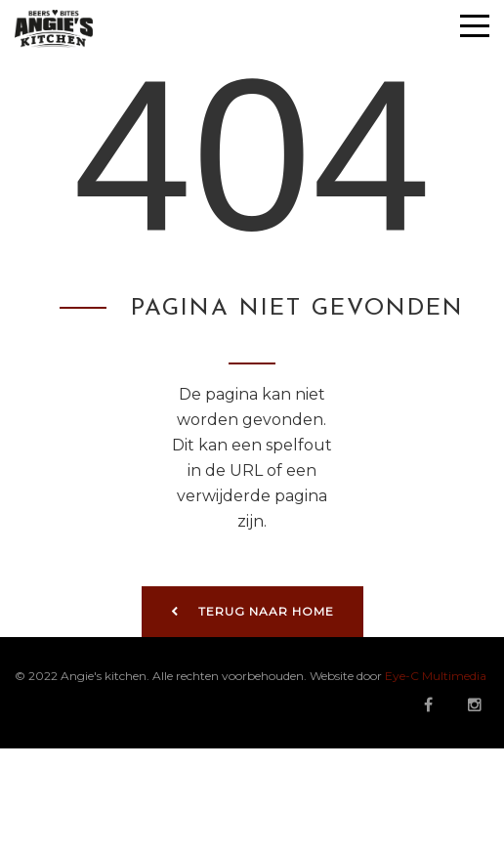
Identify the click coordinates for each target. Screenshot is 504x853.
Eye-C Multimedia (436, 676)
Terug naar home (252, 612)
